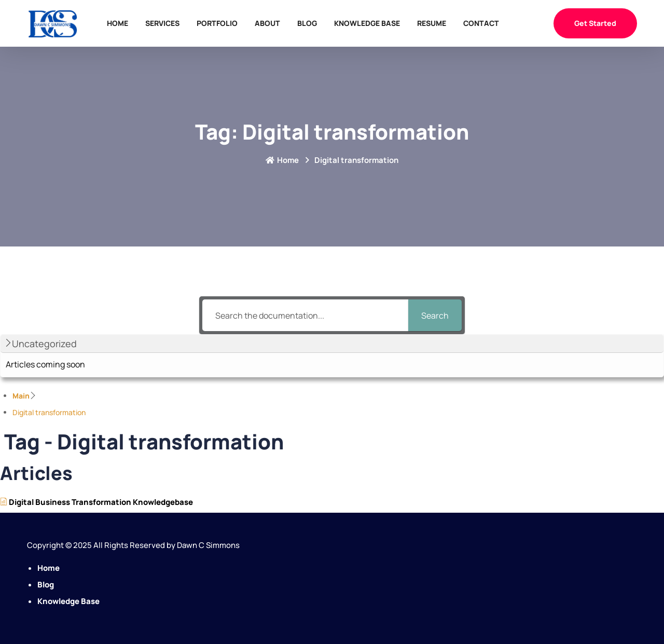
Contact (481, 23)
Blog (307, 23)
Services (162, 23)
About (267, 23)
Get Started (595, 23)
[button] (332, 344)
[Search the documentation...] (305, 315)
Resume (432, 23)
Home (117, 23)
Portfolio (217, 23)
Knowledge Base (367, 23)
